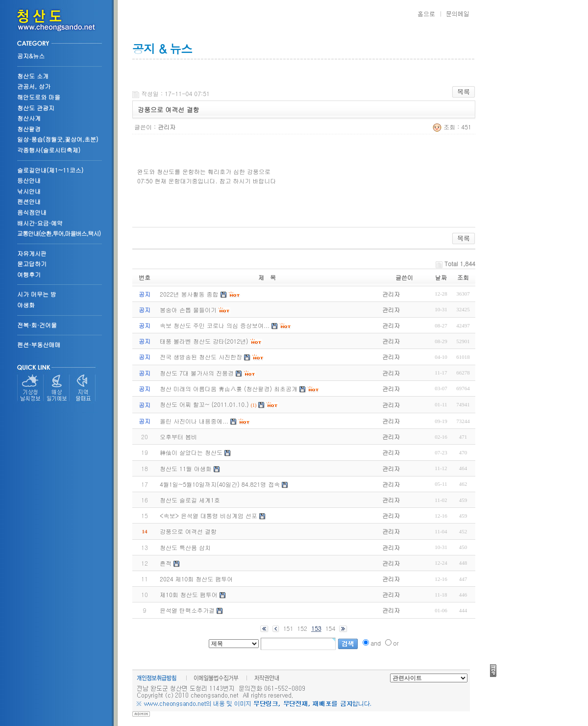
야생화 (26, 305)
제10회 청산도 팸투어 (189, 594)
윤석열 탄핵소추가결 (187, 610)
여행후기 (29, 274)
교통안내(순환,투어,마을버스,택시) (59, 233)
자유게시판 (32, 253)
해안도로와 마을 (39, 97)
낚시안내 (29, 191)
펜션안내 (29, 201)
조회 (463, 277)
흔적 (166, 563)
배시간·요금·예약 (40, 223)
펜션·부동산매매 (39, 344)
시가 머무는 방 (37, 294)
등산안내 (29, 180)
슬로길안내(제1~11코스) (50, 170)
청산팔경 (29, 129)
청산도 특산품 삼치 (185, 547)
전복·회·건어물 (37, 325)
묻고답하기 (32, 263)
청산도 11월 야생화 (186, 468)
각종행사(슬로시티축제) (49, 150)
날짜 (441, 277)
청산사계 (29, 118)
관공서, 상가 (34, 86)
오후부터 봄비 (178, 437)
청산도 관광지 (36, 108)
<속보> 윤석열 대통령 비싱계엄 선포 (208, 515)
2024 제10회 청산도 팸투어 (196, 579)
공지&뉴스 (31, 56)
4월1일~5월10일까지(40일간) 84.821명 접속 (220, 484)
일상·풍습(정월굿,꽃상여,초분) (58, 139)
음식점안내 (32, 212)
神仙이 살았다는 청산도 (191, 452)
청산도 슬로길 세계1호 (190, 500)
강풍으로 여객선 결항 (188, 531)
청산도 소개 (33, 76)
